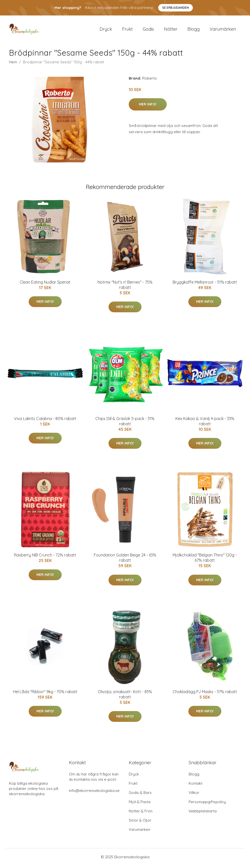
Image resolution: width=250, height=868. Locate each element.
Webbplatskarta (203, 814)
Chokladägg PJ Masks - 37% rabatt (205, 694)
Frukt (127, 30)
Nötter (171, 30)
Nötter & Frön (141, 814)
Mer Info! (148, 107)
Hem (13, 64)
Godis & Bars (140, 795)
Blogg (193, 30)
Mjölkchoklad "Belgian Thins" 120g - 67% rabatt (205, 560)
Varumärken (223, 30)
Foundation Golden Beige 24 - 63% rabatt (125, 560)
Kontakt (195, 786)
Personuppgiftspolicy (207, 804)
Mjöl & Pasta (140, 804)
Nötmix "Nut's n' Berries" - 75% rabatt (125, 287)
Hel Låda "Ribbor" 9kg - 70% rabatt (45, 694)
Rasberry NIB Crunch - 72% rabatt (45, 558)
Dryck (106, 30)
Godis (148, 30)
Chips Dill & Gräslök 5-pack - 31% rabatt (125, 424)
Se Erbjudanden (176, 8)
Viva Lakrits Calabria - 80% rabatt (45, 421)
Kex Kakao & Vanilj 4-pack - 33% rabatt (205, 424)
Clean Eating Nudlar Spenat (45, 285)
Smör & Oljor (140, 823)
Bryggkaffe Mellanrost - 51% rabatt (205, 285)
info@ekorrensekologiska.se (94, 793)
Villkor (194, 795)
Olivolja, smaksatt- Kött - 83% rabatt (125, 697)
